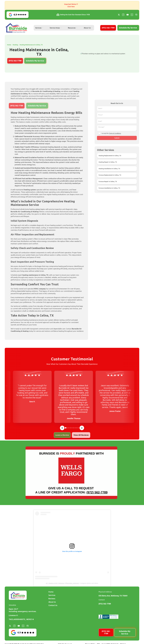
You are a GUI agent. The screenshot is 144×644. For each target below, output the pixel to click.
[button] (72, 5)
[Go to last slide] (62, 428)
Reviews (52, 599)
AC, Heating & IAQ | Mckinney (55, 583)
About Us (87, 28)
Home (51, 592)
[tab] (66, 428)
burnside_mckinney (73, 583)
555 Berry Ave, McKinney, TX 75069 (113, 596)
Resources (72, 28)
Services (38, 28)
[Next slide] (82, 428)
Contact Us (53, 605)
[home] (16, 28)
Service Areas (55, 28)
